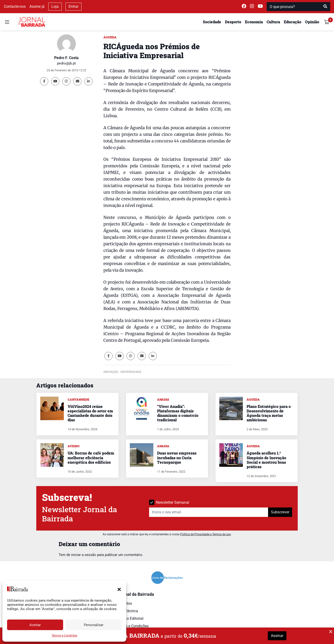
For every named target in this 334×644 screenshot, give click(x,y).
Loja (55, 6)
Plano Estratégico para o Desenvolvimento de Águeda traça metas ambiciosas (269, 413)
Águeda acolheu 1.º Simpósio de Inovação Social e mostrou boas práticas (266, 460)
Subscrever (280, 512)
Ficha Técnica (126, 611)
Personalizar (94, 625)
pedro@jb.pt (66, 63)
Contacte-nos (15, 6)
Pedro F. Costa (66, 58)
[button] (119, 589)
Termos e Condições (64, 636)
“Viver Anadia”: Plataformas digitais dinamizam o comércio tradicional (178, 413)
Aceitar (35, 625)
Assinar (277, 636)
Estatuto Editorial (129, 618)
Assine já (37, 6)
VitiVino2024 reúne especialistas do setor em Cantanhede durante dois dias (90, 413)
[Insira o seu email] (209, 512)
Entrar (73, 6)
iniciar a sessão (84, 555)
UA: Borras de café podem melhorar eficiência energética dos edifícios (91, 457)
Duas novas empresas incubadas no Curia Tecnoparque (177, 457)
